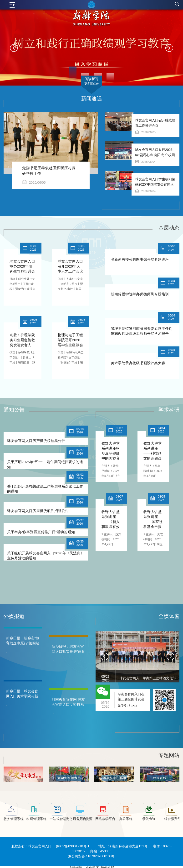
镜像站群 (107, 866)
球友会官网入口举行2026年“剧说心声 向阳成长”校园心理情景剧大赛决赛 (155, 155)
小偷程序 (92, 866)
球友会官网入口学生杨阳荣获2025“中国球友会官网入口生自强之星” (155, 184)
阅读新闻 (91, 81)
